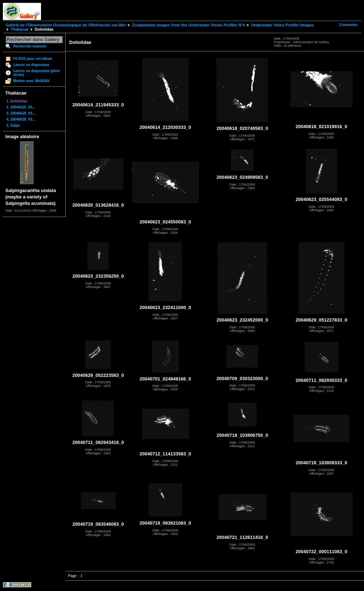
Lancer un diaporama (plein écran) (37, 73)
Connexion (348, 25)
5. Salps (13, 125)
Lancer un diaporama (31, 65)
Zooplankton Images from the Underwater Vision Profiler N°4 (188, 25)
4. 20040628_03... (21, 119)
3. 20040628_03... (21, 113)
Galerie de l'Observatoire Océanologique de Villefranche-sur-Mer (66, 25)
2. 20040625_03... (21, 107)
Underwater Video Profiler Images (282, 25)
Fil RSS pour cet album (33, 59)
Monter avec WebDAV (31, 81)
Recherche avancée (30, 46)
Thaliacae (20, 29)
